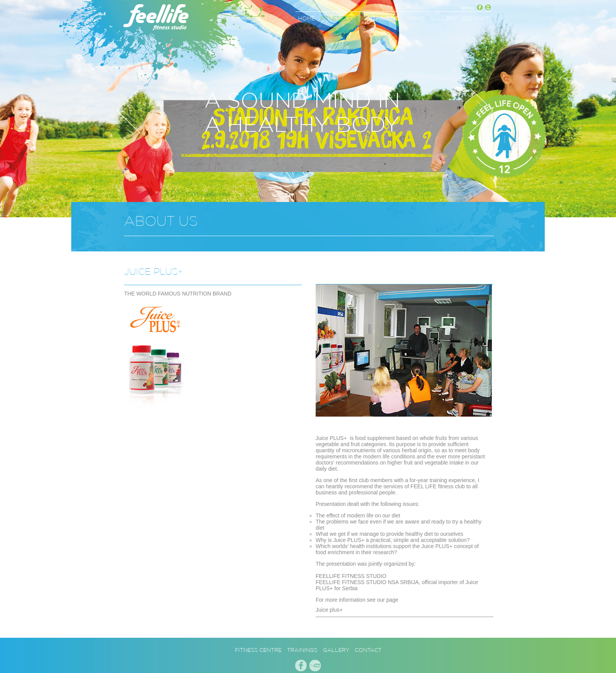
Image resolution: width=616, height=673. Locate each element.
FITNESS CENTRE (344, 18)
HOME (306, 18)
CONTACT (476, 18)
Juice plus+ (329, 610)
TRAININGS (388, 18)
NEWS (417, 18)
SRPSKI (468, 9)
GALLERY (444, 18)
